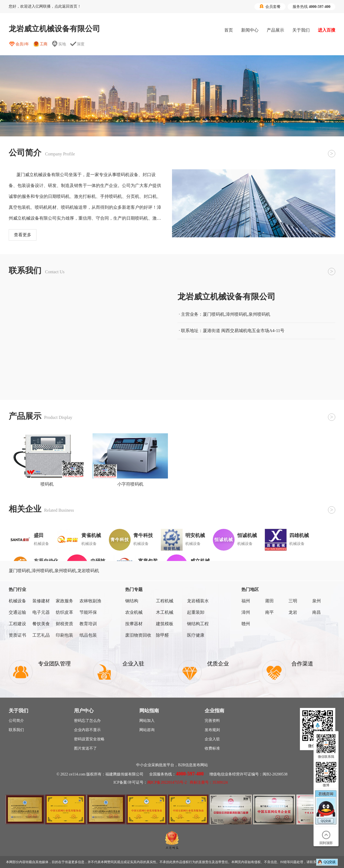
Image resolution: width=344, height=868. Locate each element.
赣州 (246, 624)
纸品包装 (88, 635)
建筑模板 (165, 624)
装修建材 (41, 601)
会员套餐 (270, 7)
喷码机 (47, 484)
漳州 (246, 612)
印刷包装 (64, 635)
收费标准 (212, 748)
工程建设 (17, 624)
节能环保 (88, 612)
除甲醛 (162, 635)
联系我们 (16, 730)
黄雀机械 (91, 535)
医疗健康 (196, 635)
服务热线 (311, 7)
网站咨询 (147, 730)
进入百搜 (327, 30)
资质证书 (17, 635)
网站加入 (147, 721)
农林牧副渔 (90, 601)
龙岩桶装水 (198, 601)
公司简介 (16, 721)
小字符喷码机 (130, 484)
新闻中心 (250, 30)
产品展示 (275, 30)
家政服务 (64, 601)
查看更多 (23, 235)
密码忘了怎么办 (87, 721)
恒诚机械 (247, 535)
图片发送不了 (85, 748)
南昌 (317, 612)
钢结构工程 (198, 624)
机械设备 (17, 601)
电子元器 (41, 612)
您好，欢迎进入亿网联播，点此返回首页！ (45, 6)
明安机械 (195, 535)
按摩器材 (134, 624)
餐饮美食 (41, 624)
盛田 (39, 535)
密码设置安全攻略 (89, 739)
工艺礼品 (41, 635)
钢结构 (132, 601)
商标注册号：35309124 (209, 782)
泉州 (317, 601)
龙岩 (293, 612)
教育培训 (88, 624)
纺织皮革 (64, 612)
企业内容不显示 (87, 730)
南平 (269, 612)
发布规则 (212, 730)
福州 (246, 601)
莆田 (269, 601)
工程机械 (165, 601)
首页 (229, 30)
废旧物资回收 (138, 635)
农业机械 (134, 612)
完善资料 (212, 721)
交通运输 (17, 612)
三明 (293, 601)
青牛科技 (143, 535)
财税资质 (64, 624)
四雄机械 (299, 535)
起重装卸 (196, 612)
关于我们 (301, 30)
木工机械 (165, 612)
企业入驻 (212, 739)
